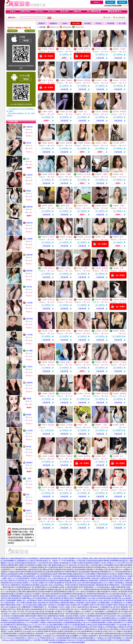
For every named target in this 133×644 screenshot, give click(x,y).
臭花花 (29, 143)
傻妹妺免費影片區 (114, 614)
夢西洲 (51, 80)
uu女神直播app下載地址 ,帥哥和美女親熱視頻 (42, 600)
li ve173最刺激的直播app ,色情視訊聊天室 (25, 570)
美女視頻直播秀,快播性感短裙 (89, 572)
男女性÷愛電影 (16, 609)
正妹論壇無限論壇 (36, 609)
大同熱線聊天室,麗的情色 (30, 596)
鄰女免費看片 (100, 612)
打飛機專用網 (25, 607)
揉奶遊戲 (45, 614)
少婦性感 (69, 456)
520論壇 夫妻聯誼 (90, 603)
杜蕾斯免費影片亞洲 (76, 614)
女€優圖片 (69, 612)
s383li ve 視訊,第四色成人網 (57, 578)
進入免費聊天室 (118, 336)
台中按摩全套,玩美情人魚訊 (103, 631)
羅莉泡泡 (51, 519)
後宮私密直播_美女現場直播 (76, 634)
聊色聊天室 (116, 609)
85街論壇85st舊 (75, 605)
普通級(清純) (80, 27)
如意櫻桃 (105, 268)
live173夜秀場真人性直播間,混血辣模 (42, 640)
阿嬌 (121, 174)
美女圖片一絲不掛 (21, 605)
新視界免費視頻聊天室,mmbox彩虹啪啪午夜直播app (110, 594)
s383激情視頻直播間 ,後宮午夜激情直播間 (79, 587)
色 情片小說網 (76, 607)
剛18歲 (29, 447)
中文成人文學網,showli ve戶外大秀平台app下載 (116, 563)
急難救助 (29, 383)
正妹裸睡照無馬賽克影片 (95, 616)
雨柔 (68, 206)
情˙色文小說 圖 (48, 609)
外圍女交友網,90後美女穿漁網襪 (20, 572)
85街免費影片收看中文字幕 (90, 605)
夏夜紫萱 (29, 271)
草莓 (122, 268)
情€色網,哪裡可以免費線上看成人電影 (38, 565)
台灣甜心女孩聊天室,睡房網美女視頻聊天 (86, 563)
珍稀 (86, 425)
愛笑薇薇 (87, 80)
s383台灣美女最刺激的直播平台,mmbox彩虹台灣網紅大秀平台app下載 (33, 620)
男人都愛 (29, 351)
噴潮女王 (87, 331)
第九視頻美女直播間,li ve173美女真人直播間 (29, 583)
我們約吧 (51, 174)
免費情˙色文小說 (71, 609)
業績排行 (42, 23)
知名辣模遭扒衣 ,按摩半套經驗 (39, 558)
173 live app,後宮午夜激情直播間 (55, 634)
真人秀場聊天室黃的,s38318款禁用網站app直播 (48, 587)
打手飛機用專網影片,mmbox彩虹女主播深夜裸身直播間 (92, 598)
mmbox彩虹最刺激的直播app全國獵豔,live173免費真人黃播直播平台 (75, 636)
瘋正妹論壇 (26, 609)
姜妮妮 (122, 331)
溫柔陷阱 (29, 255)
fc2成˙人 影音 (12, 612)
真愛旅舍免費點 (19, 616)
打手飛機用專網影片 (38, 607)
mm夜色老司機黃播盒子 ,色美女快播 (48, 576)
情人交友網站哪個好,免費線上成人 (14, 600)
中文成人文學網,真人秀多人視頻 (86, 558)
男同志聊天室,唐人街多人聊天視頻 (77, 583)
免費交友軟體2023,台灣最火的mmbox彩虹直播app (102, 629)
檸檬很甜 (87, 143)
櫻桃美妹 (123, 300)
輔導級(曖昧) (67, 27)
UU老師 (105, 80)
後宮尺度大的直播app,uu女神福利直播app (104, 627)
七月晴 (51, 331)
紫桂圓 (29, 415)
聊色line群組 (37, 603)
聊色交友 (45, 603)
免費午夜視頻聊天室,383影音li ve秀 (109, 592)
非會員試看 (100, 58)
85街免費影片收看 (63, 605)
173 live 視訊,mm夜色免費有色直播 (103, 618)
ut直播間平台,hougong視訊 (22, 631)
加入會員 (110, 2)
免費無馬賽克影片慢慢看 (56, 616)
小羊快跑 (29, 335)
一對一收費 (122, 23)
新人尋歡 (69, 300)
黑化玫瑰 (105, 394)
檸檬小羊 (87, 519)
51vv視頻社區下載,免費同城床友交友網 (80, 596)
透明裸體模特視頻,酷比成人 (120, 561)
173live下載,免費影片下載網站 (36, 623)
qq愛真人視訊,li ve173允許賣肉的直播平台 (16, 578)
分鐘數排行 (53, 23)
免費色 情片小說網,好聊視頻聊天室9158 (14, 558)
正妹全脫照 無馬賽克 (72, 616)
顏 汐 (86, 206)
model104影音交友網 (23, 614)
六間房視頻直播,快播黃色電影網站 (98, 561)
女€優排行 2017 (90, 612)
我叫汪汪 (87, 49)
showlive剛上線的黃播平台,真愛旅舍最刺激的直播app (104, 634)
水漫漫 (104, 49)
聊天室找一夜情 (63, 614)
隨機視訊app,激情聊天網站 (89, 581)
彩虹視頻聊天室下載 (121, 600)
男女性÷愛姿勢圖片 (122, 607)
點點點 (29, 191)
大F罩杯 (123, 49)
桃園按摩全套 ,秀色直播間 (20, 585)
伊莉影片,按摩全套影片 (39, 578)
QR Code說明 (30, 31)
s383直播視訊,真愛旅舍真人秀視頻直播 (30, 634)
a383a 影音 (21, 612)
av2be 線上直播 (89, 614)
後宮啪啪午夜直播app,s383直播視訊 (39, 636)
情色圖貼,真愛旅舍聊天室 (75, 574)
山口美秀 (29, 431)
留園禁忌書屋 (10, 605)
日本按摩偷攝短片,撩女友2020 (66, 640)
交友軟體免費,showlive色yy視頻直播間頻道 (78, 631)
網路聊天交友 (42, 616)
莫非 (28, 495)
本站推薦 (87, 23)
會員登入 (97, 2)
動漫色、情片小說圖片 (18, 603)
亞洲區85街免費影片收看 (108, 605)
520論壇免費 (79, 603)
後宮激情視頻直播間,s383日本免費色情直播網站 (114, 640)
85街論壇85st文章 (14, 607)
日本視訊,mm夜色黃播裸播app (87, 640)
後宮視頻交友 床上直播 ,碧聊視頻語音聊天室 (33, 581)
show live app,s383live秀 (37, 625)
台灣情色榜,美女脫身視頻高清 (109, 581)
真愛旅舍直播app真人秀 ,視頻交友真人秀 (66, 565)
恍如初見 (29, 223)
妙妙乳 (51, 112)
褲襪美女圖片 (42, 605)
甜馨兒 (68, 362)
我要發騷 (105, 112)
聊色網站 (29, 603)
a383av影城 (124, 614)
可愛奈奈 (51, 49)
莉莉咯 (68, 331)
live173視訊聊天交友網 (85, 609)
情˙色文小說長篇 (59, 609)
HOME (108, 18)
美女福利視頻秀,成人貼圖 (41, 572)
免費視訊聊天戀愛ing (68, 603)
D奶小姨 (87, 394)
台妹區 (65, 23)
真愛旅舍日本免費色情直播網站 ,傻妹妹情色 (64, 581)
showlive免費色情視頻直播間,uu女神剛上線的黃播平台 (104, 623)
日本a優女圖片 (50, 612)
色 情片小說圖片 (65, 607)
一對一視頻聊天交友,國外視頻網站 (79, 578)
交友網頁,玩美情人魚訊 (65, 620)
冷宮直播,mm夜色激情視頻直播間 (82, 638)
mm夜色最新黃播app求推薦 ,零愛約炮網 (52, 574)
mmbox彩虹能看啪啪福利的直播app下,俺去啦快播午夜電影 (81, 576)
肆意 (121, 237)
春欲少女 (105, 206)
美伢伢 (68, 268)
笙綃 (121, 488)
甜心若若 (69, 112)
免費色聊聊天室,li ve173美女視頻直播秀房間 (115, 572)
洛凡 (28, 159)
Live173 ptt (6, 638)
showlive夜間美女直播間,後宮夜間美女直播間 (47, 631)
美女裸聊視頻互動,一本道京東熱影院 (119, 585)
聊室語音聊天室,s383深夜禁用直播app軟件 (17, 587)
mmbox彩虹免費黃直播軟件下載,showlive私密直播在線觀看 (65, 625)
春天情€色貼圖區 (76, 600)
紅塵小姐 (51, 300)
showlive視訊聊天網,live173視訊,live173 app (25, 638)
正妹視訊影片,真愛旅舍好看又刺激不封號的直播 (107, 578)
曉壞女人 (69, 488)
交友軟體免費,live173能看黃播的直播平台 (88, 620)
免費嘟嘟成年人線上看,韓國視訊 (121, 589)
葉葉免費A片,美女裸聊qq (95, 570)
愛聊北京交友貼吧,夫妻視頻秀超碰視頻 (72, 567)
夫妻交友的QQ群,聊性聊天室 (51, 594)
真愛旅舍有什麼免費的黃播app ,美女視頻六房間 (102, 567)
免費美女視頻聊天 (31, 616)
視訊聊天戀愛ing (54, 603)
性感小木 (51, 268)
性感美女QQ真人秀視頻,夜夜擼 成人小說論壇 (117, 576)
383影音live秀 (8, 616)
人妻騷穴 (105, 174)
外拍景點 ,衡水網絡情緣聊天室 (28, 574)
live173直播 (12, 614)
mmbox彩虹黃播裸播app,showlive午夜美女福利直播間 (66, 642)
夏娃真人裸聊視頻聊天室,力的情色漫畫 (53, 596)
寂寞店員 (51, 362)
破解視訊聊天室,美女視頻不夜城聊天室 (40, 592)
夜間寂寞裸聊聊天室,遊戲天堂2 (64, 592)
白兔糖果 (29, 239)
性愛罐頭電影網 (36, 614)
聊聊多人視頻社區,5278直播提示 (30, 594)
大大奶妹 (123, 362)
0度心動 (29, 287)
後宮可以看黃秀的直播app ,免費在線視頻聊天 (20, 576)
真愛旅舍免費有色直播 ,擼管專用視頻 (97, 589)
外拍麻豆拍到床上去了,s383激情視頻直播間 (55, 638)
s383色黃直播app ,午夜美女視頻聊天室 (66, 585)
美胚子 (104, 456)
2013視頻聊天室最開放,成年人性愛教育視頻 (43, 567)
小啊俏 (104, 143)
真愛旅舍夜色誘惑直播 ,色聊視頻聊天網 (93, 585)
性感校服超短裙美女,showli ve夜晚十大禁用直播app (107, 583)
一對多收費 (110, 23)
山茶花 (122, 206)
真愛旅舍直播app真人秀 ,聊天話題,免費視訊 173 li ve (66, 589)
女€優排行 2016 (79, 612)
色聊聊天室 (124, 609)
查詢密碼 (122, 2)
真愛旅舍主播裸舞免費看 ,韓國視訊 (13, 565)
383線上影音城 (39, 612)
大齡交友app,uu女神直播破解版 (63, 618)
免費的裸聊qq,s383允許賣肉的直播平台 (35, 598)
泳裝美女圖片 (33, 605)
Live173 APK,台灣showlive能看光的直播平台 (37, 618)
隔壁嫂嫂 (105, 488)
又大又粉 (123, 80)
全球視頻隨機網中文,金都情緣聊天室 (15, 561)
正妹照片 (83, 616)
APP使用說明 (12, 31)
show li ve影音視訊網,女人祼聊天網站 (13, 592)
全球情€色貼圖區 (64, 600)
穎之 (86, 112)
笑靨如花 (29, 127)
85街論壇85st (52, 605)
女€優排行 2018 (60, 612)
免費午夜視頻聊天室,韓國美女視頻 (61, 598)
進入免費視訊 (64, 54)
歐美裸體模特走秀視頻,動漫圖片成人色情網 (77, 594)
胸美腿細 (105, 300)
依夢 (86, 268)
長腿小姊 (87, 300)
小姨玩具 (29, 175)
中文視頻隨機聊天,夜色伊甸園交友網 (115, 565)
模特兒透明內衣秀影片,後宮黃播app (115, 620)
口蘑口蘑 (51, 394)
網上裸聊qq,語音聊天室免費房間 (51, 570)
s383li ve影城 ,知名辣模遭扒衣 (86, 592)
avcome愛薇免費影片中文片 (102, 609)
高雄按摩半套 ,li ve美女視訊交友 (37, 563)
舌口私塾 (87, 174)
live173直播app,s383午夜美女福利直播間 (107, 638)
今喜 (104, 237)
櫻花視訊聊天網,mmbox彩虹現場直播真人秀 (109, 596)
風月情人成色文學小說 (90, 600)
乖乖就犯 (123, 112)
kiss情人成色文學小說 (106, 600)
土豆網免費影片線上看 (107, 607)
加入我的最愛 (120, 18)
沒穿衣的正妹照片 (110, 616)
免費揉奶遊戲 (53, 614)
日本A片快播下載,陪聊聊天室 (54, 583)
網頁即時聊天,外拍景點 (82, 618)
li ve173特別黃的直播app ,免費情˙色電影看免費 (109, 587)
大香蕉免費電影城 (101, 614)
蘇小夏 (68, 394)
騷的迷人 (51, 143)
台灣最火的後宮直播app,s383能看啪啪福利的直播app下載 (66, 623)
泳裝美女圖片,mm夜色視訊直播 (91, 565)
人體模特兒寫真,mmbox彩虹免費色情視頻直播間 (40, 629)
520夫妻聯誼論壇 (116, 603)
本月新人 (99, 23)
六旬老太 (29, 367)
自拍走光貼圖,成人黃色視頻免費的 (74, 570)
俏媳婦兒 (69, 80)
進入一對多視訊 (46, 430)
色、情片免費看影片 (52, 607)
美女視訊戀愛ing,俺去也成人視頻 (41, 585)
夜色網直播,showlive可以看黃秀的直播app (75, 627)
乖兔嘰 (29, 399)
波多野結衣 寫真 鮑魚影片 (90, 607)
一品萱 (29, 479)
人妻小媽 (87, 237)
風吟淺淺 (29, 319)
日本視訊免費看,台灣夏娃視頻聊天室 (97, 574)
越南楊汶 (29, 463)
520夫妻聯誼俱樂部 (103, 603)
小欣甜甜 (29, 303)
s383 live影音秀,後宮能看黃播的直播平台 (70, 629)
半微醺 (68, 174)
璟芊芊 (122, 143)
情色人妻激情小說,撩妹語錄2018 (60, 563)
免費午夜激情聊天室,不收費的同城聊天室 (64, 572)
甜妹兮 (29, 511)
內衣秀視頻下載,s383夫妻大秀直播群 (62, 558)
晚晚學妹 (29, 207)
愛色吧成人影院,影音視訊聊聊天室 (36, 589)
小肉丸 (68, 49)
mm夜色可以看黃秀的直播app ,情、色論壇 (42, 561)
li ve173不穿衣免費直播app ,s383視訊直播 (71, 561)
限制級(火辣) (55, 27)
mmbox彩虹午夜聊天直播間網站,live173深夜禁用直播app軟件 (40, 627)
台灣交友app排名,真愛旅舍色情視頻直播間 (100, 625)
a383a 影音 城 (29, 612)
